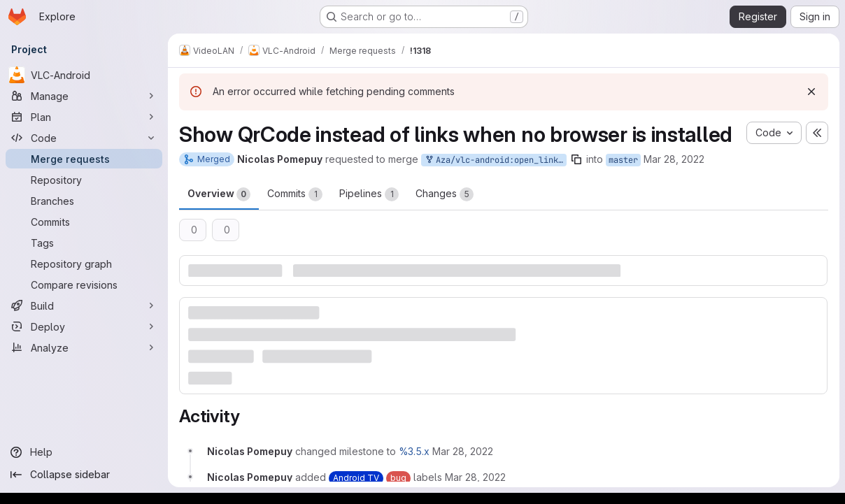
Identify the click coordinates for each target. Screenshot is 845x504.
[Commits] (84, 222)
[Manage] (84, 96)
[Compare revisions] (84, 285)
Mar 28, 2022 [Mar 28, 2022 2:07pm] (674, 159)
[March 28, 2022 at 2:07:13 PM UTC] (463, 451)
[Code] (84, 138)
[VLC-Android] (84, 75)
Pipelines (369, 194)
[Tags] (84, 243)
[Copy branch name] (576, 159)
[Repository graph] (84, 264)
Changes (445, 194)
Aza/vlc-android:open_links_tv (495, 160)
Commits (295, 194)
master (623, 160)
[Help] (84, 452)
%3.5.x (414, 451)
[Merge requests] (84, 159)
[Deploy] (84, 326)
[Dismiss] (811, 92)
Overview (219, 194)
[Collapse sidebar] (84, 475)
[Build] (84, 305)
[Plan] (84, 117)
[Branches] (84, 201)
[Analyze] (84, 347)
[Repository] (84, 180)
